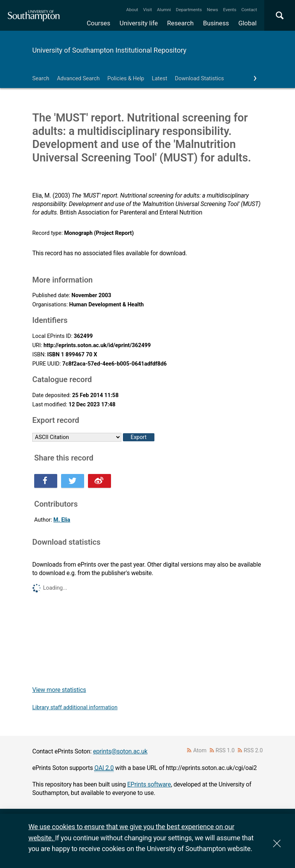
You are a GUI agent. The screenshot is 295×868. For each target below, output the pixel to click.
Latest (159, 79)
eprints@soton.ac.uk (120, 751)
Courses (99, 23)
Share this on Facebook (46, 481)
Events (230, 10)
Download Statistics (199, 79)
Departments (189, 10)
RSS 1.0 (225, 751)
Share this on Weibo (99, 481)
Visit (148, 10)
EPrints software (149, 784)
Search (41, 79)
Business (216, 23)
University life (139, 23)
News (212, 10)
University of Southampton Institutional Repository (109, 50)
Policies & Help (126, 79)
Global (247, 23)
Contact (249, 10)
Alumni (164, 10)
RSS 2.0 (254, 751)
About (132, 10)
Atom (200, 751)
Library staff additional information (75, 708)
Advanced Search (78, 79)
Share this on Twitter (73, 481)
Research (180, 23)
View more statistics (59, 690)
